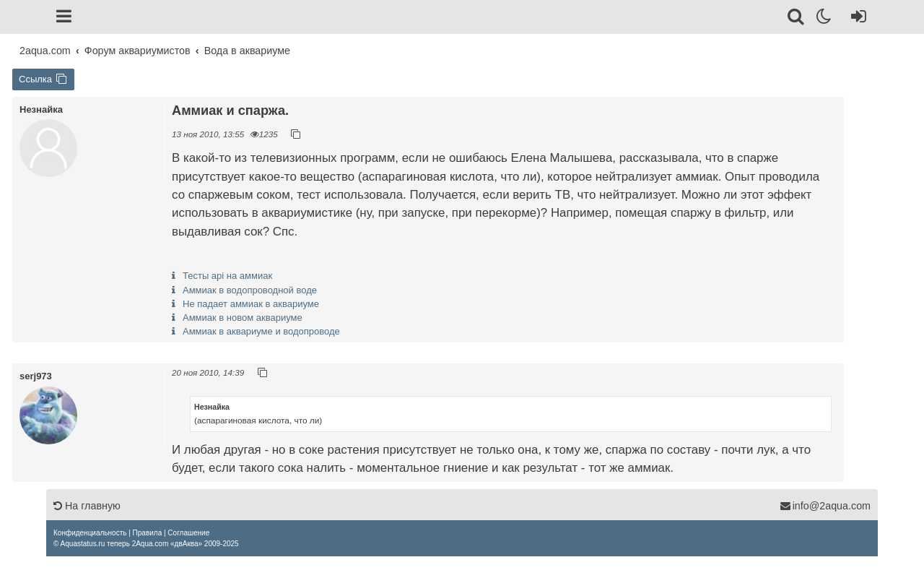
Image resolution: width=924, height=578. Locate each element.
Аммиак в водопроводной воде (250, 290)
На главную (87, 506)
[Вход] (856, 19)
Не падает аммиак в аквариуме (251, 304)
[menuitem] (90, 533)
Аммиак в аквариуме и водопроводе (261, 331)
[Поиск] (797, 19)
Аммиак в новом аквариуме (243, 318)
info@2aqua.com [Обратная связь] (825, 506)
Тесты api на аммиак (227, 276)
